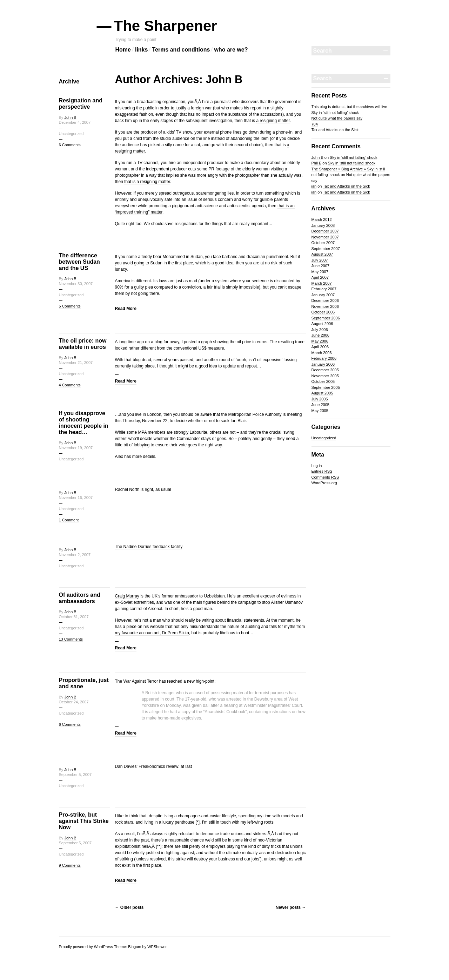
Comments (325, 477)
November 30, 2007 (76, 284)
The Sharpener (166, 26)
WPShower (157, 947)
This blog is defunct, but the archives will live (349, 107)
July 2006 (320, 330)
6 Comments (70, 145)
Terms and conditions (181, 50)
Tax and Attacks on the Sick (335, 130)
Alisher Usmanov (287, 602)
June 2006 (320, 335)
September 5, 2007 (75, 775)
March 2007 (322, 283)
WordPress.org (324, 483)
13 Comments (71, 639)
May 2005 (320, 411)
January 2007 (323, 295)
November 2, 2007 (75, 555)
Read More (126, 309)
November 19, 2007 (76, 448)
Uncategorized (324, 438)
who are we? (231, 50)
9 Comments (70, 865)
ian (314, 186)
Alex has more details (135, 457)
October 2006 (323, 312)
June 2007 (320, 266)
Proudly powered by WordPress (86, 947)
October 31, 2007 (74, 617)
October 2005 (323, 381)
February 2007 (324, 289)
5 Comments (70, 306)
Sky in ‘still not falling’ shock (335, 113)
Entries (322, 471)
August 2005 (322, 393)
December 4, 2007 (75, 122)
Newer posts (291, 907)
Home (123, 50)
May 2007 (320, 272)
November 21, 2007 (76, 363)
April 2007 (320, 277)
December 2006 (325, 300)
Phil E (317, 163)
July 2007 (320, 260)
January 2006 (323, 364)
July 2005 (320, 399)
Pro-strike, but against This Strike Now (84, 821)
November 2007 (325, 237)
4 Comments (70, 385)
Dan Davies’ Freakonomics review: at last (154, 766)
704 (315, 124)
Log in (317, 466)
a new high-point (199, 681)
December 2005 (325, 370)
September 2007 (326, 249)
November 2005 (325, 376)
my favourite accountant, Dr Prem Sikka (152, 633)
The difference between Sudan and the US (79, 262)
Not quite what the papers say (337, 118)
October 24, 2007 (74, 702)
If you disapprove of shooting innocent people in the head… (84, 423)
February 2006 (324, 358)
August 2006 (322, 324)
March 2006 (322, 353)
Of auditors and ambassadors (80, 598)
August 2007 (322, 254)
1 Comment (69, 520)
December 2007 (325, 231)
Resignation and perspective (81, 104)
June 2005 (320, 405)
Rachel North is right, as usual (143, 489)
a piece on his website (143, 627)
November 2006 (325, 306)
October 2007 (323, 243)
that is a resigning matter (147, 182)
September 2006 (326, 318)
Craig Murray (127, 596)
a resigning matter (273, 121)
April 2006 (320, 347)
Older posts (129, 907)
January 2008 (323, 225)
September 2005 (326, 387)
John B (70, 117)
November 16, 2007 (76, 498)
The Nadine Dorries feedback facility (149, 547)
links (141, 50)
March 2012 (322, 219)
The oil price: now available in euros (83, 344)
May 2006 (320, 341)
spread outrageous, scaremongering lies (196, 193)
